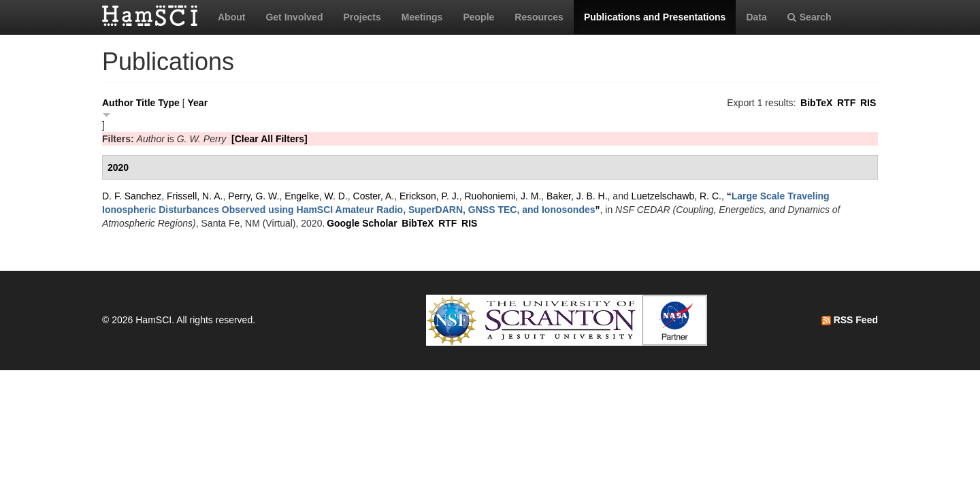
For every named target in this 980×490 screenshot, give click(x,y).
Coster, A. (374, 196)
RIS (868, 103)
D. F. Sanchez (132, 196)
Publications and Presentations (655, 17)
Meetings (422, 17)
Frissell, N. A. (195, 196)
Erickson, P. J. (429, 196)
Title (146, 103)
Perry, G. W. (254, 196)
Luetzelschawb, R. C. (676, 196)
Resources (539, 17)
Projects (362, 17)
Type (169, 103)
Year (198, 103)
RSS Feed (850, 320)
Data (756, 17)
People (478, 17)
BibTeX (816, 103)
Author (118, 103)
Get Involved (294, 17)
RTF (846, 103)
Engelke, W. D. (316, 196)
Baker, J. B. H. (577, 196)
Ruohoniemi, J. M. (503, 196)
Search (810, 17)
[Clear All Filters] (269, 139)
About (231, 17)
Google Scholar (362, 223)
